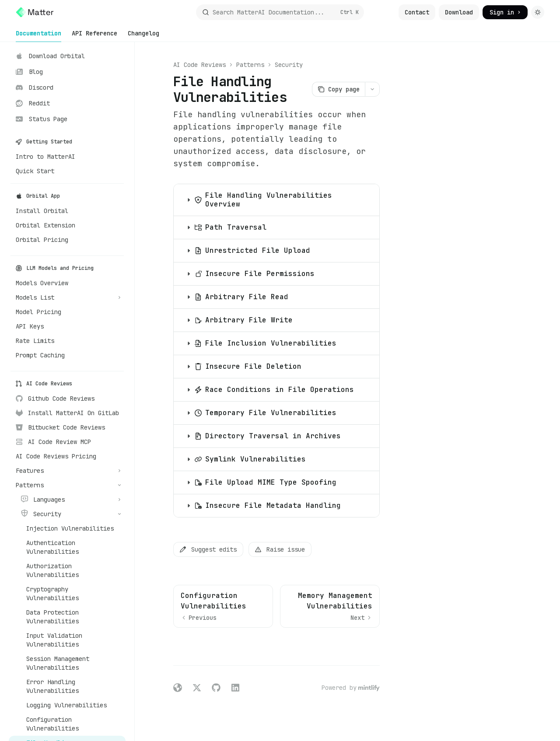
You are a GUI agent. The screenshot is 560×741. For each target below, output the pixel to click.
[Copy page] (338, 89)
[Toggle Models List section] (67, 297)
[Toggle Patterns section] (67, 485)
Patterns (250, 65)
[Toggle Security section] (67, 514)
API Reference (94, 36)
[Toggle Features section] (67, 471)
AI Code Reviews (199, 65)
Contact (417, 12)
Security (289, 65)
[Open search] (280, 12)
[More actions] (372, 89)
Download (459, 12)
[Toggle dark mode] (538, 12)
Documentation (38, 36)
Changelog (143, 36)
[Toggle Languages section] (67, 500)
